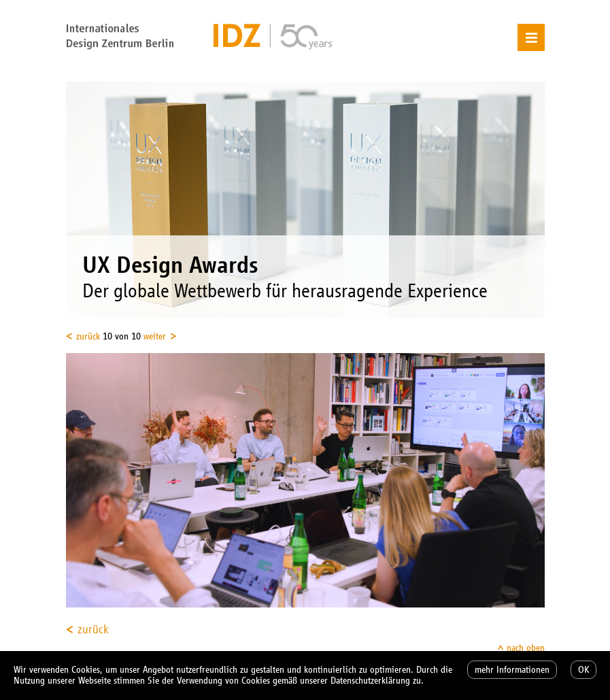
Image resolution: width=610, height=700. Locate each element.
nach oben (526, 648)
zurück (88, 336)
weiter (155, 336)
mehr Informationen (512, 670)
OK (583, 670)
